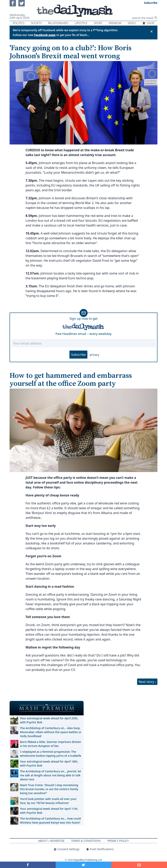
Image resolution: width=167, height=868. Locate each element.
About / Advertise (51, 841)
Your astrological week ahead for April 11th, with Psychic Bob (49, 811)
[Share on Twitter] (83, 865)
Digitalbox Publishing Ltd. (88, 860)
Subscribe (78, 355)
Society (36, 23)
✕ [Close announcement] (152, 31)
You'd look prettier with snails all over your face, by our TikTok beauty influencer (48, 801)
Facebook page (45, 35)
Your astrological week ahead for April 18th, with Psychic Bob (49, 763)
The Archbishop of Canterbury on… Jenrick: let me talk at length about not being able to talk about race (51, 775)
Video (132, 23)
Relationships (58, 23)
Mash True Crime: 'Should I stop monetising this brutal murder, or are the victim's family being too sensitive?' (49, 789)
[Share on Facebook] (28, 865)
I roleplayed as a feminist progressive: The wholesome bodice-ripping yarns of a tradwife (51, 754)
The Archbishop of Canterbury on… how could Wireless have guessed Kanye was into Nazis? (50, 820)
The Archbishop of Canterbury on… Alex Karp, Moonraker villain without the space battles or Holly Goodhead (51, 732)
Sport (98, 23)
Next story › (147, 682)
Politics (19, 23)
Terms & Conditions (86, 841)
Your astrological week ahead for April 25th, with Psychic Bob (49, 720)
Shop (148, 23)
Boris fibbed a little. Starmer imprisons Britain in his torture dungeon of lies (50, 744)
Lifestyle (81, 23)
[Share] (139, 865)
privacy (94, 355)
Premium (115, 23)
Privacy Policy (118, 841)
